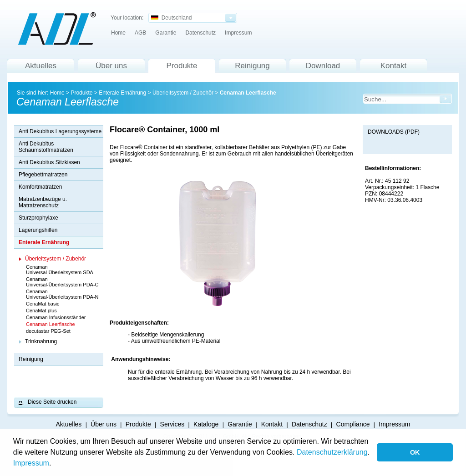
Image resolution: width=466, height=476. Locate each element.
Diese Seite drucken (52, 402)
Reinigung (252, 66)
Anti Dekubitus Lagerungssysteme (60, 131)
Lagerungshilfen (38, 230)
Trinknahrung (41, 341)
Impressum (31, 463)
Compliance (353, 424)
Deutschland (171, 18)
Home (118, 33)
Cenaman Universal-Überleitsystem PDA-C (62, 282)
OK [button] (415, 452)
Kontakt (394, 66)
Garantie (166, 33)
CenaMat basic (43, 304)
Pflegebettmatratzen (43, 175)
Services (172, 424)
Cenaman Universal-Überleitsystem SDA (60, 270)
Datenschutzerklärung (332, 452)
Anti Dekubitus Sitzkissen (49, 162)
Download (323, 66)
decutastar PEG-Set (48, 331)
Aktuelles (41, 66)
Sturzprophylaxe (38, 218)
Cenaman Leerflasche (248, 93)
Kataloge (206, 424)
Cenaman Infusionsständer (56, 317)
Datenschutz (200, 33)
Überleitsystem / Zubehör (183, 93)
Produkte (182, 66)
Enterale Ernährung (122, 93)
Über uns (111, 66)
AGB (140, 33)
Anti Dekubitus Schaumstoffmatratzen (46, 147)
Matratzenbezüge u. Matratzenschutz (43, 202)
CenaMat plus (41, 311)
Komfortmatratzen (40, 187)
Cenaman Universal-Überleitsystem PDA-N (62, 294)
